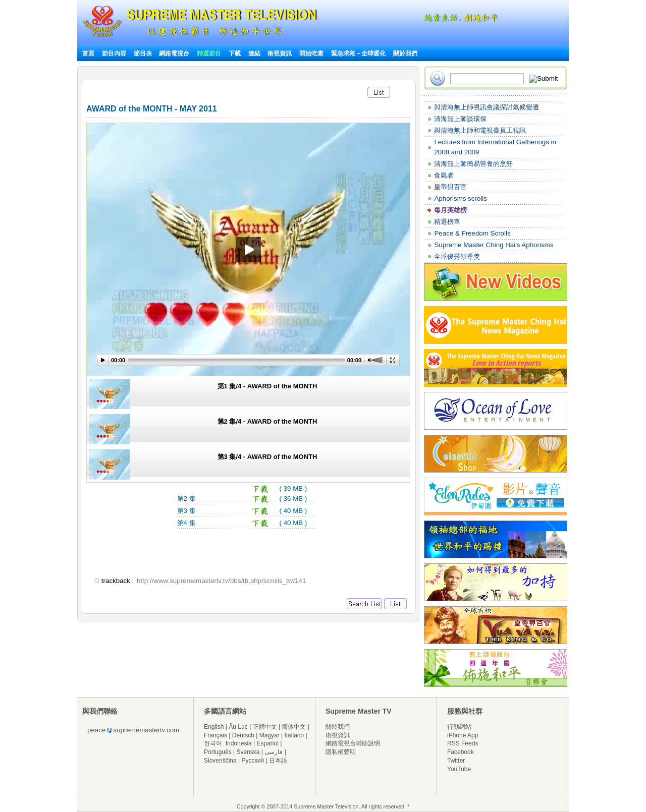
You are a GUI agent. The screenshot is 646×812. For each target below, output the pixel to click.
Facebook (461, 752)
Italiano (294, 735)
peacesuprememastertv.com (133, 730)
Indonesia (239, 743)
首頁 (88, 53)
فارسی (274, 752)
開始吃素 (311, 53)
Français (216, 735)
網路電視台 (175, 53)
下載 (235, 53)
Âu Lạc (238, 727)
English (214, 727)
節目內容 (114, 53)
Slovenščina (220, 761)
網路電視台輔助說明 (353, 743)
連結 (254, 53)
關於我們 (405, 53)
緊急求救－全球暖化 (358, 53)
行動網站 (459, 727)
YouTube (459, 769)
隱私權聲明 (341, 752)
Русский (253, 761)
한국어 (213, 743)
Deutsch (243, 735)
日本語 (278, 761)
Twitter (456, 761)
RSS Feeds (463, 743)
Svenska (248, 752)
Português (218, 752)
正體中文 (265, 727)
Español (268, 743)
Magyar (270, 735)
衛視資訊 (280, 53)
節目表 (143, 53)
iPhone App (463, 735)
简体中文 (294, 727)
